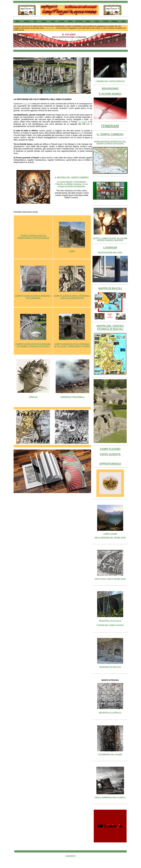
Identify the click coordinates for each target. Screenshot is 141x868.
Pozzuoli (26, 104)
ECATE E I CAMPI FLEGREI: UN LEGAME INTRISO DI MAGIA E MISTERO (110, 239)
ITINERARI (110, 126)
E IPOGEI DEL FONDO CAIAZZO (110, 625)
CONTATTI (70, 856)
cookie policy (50, 28)
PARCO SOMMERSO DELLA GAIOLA (110, 797)
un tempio (83, 122)
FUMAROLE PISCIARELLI (73, 397)
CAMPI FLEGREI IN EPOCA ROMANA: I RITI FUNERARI (33, 297)
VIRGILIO (33, 397)
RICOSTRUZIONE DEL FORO (110, 253)
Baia (80, 133)
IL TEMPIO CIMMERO (110, 134)
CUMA (72, 251)
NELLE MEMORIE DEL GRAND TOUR (110, 538)
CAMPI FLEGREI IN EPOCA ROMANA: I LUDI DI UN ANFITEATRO (72, 297)
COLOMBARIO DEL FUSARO (110, 754)
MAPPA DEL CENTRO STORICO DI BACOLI (110, 327)
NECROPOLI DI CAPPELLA (110, 713)
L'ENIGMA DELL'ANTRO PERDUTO (110, 81)
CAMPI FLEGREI (110, 449)
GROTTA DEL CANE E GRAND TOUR (110, 579)
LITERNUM (110, 248)
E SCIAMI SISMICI (110, 94)
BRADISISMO (110, 88)
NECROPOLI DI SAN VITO (110, 667)
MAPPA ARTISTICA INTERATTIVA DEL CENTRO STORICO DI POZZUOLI (110, 143)
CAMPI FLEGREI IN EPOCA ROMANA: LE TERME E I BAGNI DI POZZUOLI (33, 345)
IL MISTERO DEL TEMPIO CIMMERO (72, 177)
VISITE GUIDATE (110, 454)
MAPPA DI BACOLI (110, 288)
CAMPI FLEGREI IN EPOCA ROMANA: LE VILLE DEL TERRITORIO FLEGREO (72, 345)
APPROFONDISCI (110, 464)
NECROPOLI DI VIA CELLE (110, 621)
